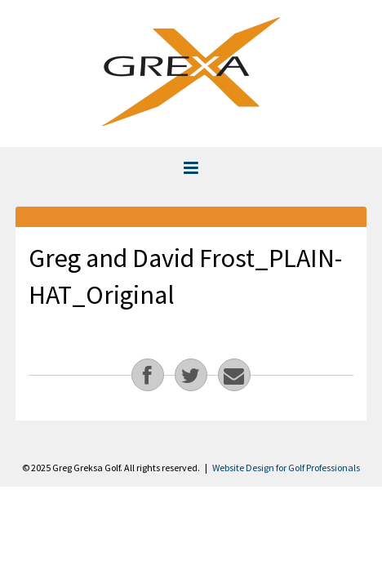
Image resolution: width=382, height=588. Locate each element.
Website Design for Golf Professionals (286, 468)
